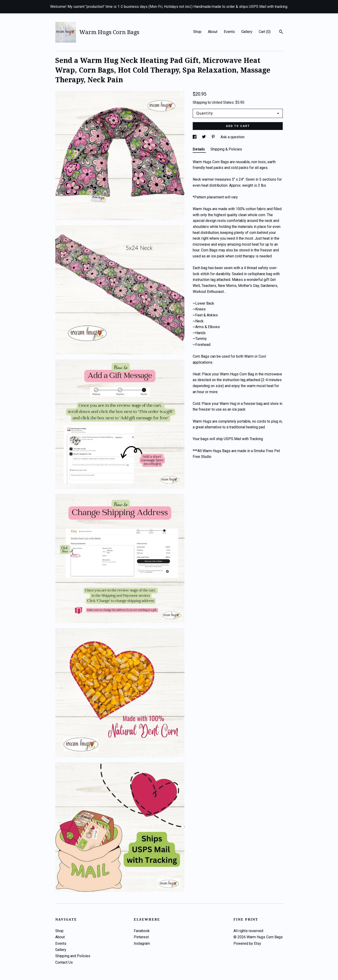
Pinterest (141, 937)
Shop (197, 32)
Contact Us (64, 962)
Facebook (142, 931)
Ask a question (233, 137)
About (213, 32)
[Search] (281, 32)
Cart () (265, 32)
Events (229, 32)
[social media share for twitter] (204, 137)
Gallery (247, 32)
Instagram (142, 943)
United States (223, 102)
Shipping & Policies (226, 149)
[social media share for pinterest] (214, 137)
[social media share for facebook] (195, 137)
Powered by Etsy (247, 943)
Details (199, 149)
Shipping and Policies (73, 956)
